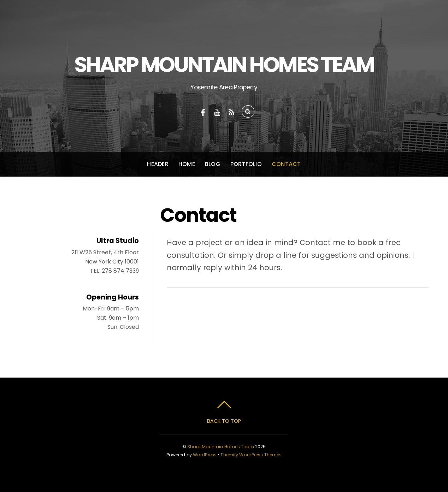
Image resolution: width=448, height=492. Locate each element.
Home (187, 164)
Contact (286, 164)
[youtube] (217, 111)
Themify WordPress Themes (251, 455)
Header (158, 164)
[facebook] (203, 111)
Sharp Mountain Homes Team (221, 447)
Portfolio (246, 164)
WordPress (205, 455)
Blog (213, 164)
